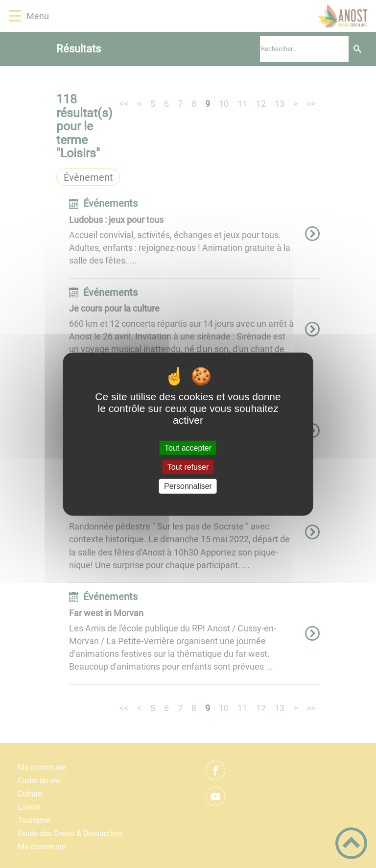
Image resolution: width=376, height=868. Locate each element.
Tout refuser (188, 467)
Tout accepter (188, 448)
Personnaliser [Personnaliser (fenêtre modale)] (188, 486)
